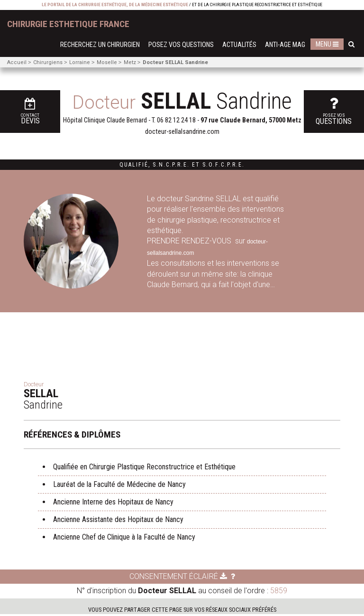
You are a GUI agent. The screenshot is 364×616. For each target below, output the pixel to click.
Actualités (239, 45)
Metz (130, 62)
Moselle (107, 62)
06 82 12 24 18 (176, 120)
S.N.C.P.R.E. (171, 165)
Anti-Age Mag (285, 45)
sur (240, 241)
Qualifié (134, 165)
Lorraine (80, 62)
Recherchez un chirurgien (100, 45)
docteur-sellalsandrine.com (182, 132)
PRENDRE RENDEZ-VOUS (190, 241)
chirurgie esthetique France (68, 24)
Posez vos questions (181, 45)
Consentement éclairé (178, 578)
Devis (21, 109)
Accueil (17, 62)
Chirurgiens (48, 62)
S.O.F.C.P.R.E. (223, 165)
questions (344, 108)
